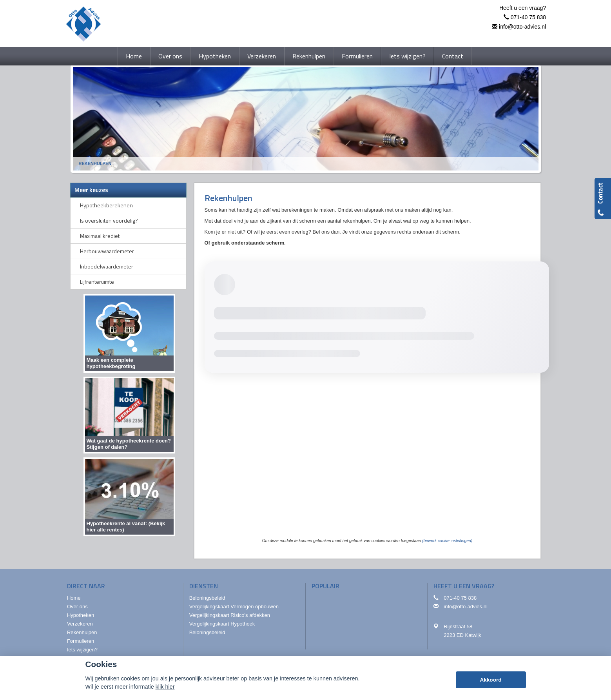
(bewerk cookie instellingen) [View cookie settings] (447, 541)
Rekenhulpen (95, 163)
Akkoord (490, 680)
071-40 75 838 (528, 17)
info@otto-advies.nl (522, 27)
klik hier (165, 687)
